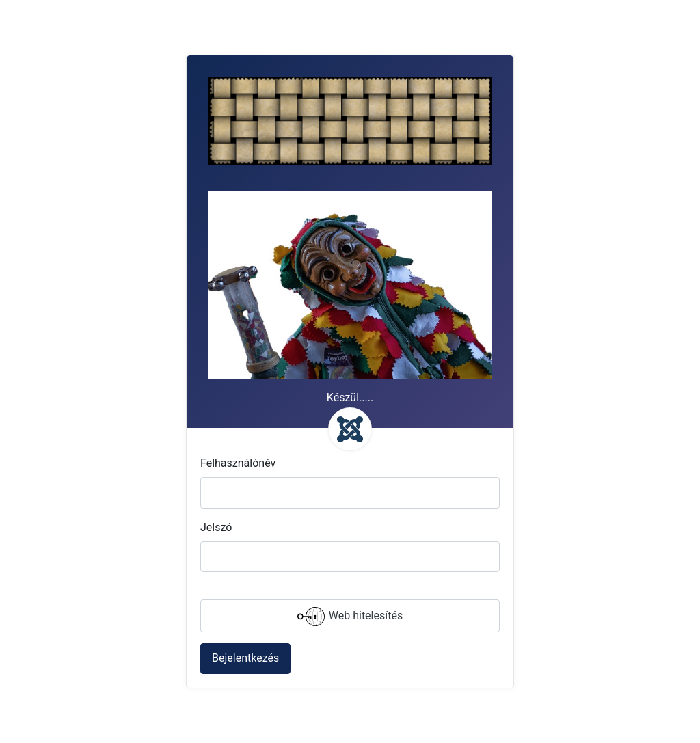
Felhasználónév (238, 463)
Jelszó (216, 527)
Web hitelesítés (350, 617)
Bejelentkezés (245, 658)
